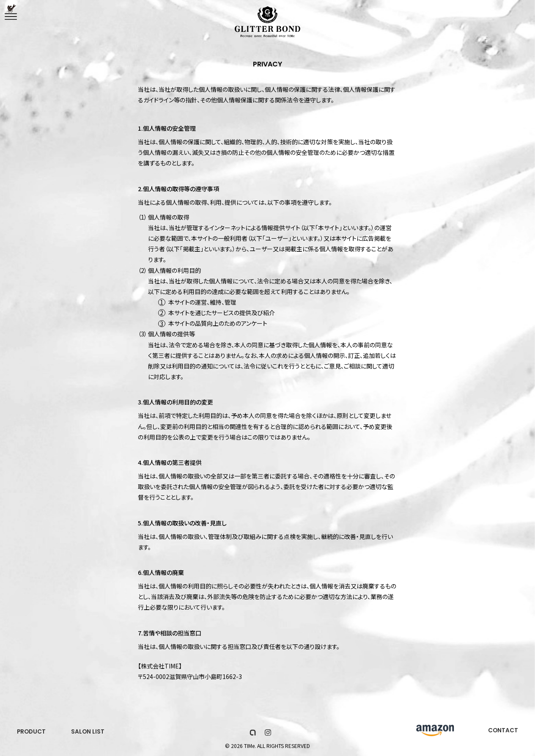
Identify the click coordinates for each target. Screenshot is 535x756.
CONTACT (503, 732)
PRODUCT (32, 733)
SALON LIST (89, 733)
